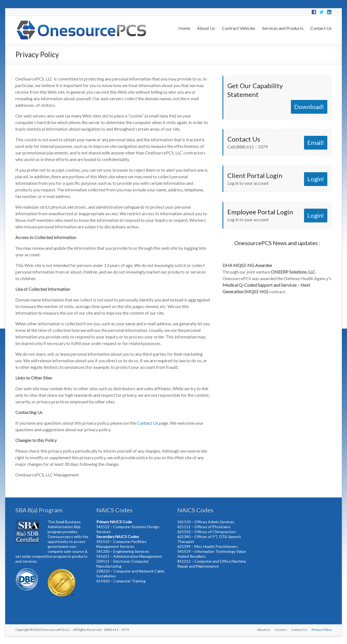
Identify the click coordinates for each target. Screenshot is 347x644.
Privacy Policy (322, 630)
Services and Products (283, 28)
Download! (309, 107)
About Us (206, 28)
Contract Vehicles (239, 28)
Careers (281, 630)
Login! (316, 179)
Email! (316, 143)
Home (184, 28)
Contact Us (321, 28)
